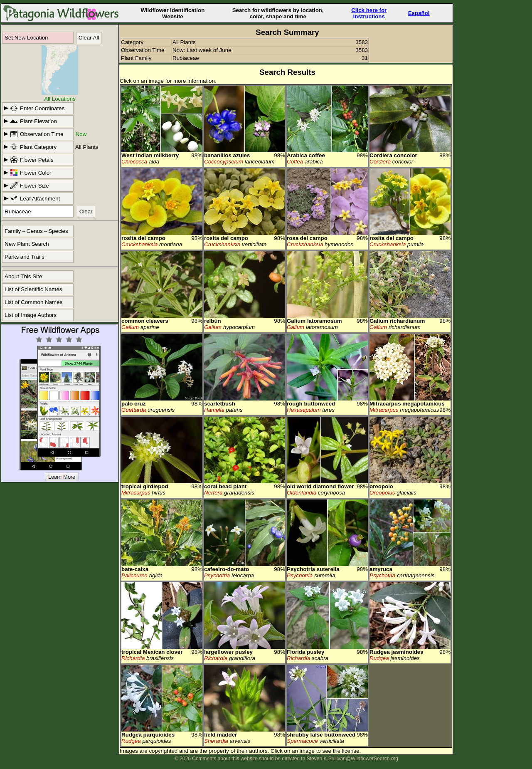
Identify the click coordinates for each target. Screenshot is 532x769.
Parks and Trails (25, 257)
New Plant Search (27, 244)
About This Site (23, 276)
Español (419, 13)
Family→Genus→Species (36, 231)
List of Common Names (33, 302)
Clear (86, 211)
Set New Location (26, 38)
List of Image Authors (31, 315)
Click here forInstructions (369, 13)
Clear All (89, 38)
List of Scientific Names (33, 289)
